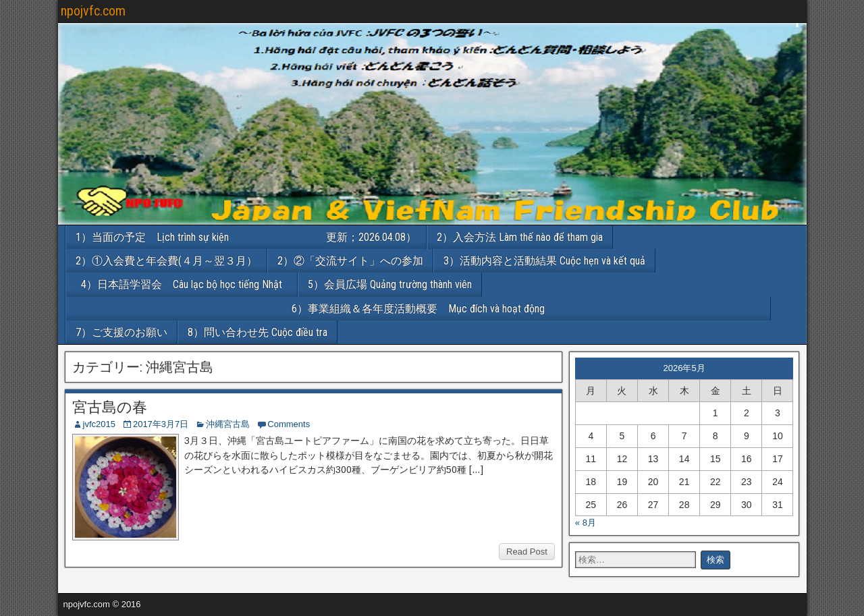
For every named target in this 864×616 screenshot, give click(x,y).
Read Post (527, 552)
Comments (289, 424)
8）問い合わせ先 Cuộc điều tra (258, 332)
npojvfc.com (93, 11)
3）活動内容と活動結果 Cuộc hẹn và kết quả (544, 261)
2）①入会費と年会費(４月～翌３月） (166, 261)
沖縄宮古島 (228, 424)
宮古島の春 (110, 407)
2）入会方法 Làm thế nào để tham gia (520, 237)
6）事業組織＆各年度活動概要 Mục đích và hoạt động (531, 309)
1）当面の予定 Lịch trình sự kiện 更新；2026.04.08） (246, 237)
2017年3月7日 (161, 424)
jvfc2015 (99, 424)
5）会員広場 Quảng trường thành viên (390, 284)
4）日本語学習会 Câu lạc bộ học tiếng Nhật (187, 284)
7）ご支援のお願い (122, 332)
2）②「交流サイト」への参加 (350, 261)
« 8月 (586, 523)
